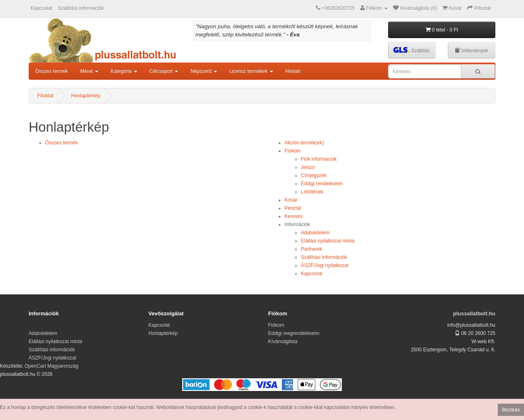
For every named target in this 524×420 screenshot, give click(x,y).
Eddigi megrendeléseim (294, 333)
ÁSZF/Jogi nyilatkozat (325, 265)
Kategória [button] (124, 71)
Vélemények (471, 51)
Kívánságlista (283, 341)
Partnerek (312, 249)
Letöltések (312, 192)
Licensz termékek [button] (251, 71)
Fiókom (292, 151)
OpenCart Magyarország (51, 366)
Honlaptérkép (86, 96)
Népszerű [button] (204, 71)
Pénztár (293, 208)
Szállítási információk (81, 8)
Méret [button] (89, 71)
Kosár (291, 200)
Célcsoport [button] (164, 71)
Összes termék (52, 71)
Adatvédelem (315, 233)
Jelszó (308, 167)
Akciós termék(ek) (304, 143)
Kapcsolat (42, 8)
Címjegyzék (314, 175)
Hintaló (293, 71)
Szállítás (412, 50)
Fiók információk (319, 159)
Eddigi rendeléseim (322, 184)
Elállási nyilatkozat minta (328, 241)
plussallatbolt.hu (474, 313)
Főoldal (45, 96)
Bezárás (511, 410)
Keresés (294, 216)
